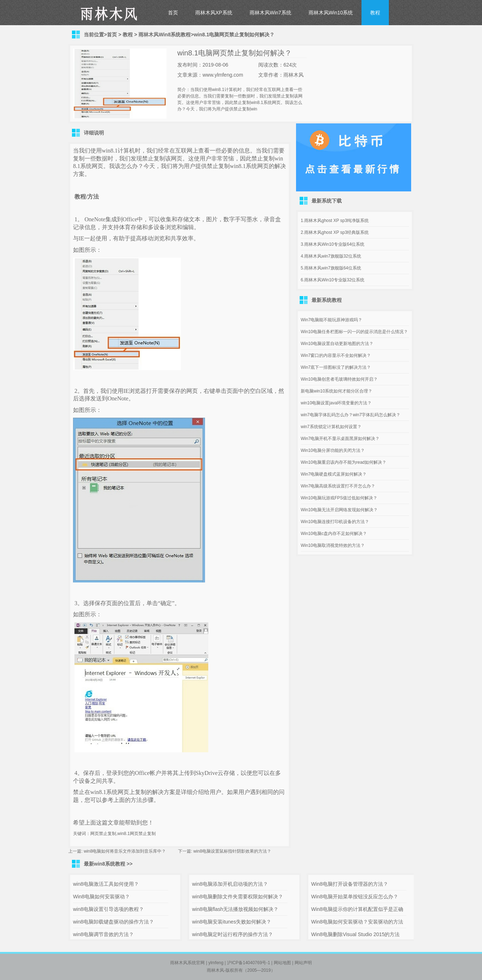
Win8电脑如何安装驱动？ (101, 897)
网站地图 (282, 963)
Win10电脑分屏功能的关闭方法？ (333, 450)
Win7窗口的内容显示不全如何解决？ (336, 355)
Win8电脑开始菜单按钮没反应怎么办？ (355, 897)
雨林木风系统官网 (187, 963)
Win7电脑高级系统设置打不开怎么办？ (338, 486)
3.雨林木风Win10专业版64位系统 (333, 244)
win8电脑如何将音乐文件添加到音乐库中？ (125, 851)
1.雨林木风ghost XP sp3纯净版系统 (335, 221)
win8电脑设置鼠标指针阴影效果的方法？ (232, 851)
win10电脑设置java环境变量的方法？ (336, 403)
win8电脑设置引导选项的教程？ (108, 909)
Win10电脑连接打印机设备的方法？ (335, 522)
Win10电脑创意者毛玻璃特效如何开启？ (339, 379)
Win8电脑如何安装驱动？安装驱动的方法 (357, 922)
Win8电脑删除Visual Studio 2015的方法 (355, 934)
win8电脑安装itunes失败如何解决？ (232, 922)
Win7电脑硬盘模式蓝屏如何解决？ (334, 474)
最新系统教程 (327, 300)
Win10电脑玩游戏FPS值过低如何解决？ (339, 498)
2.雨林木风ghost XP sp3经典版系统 (335, 232)
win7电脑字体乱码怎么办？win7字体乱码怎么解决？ (351, 415)
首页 (173, 13)
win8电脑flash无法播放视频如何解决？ (235, 909)
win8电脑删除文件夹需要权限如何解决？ (238, 897)
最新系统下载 (327, 201)
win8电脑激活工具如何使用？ (106, 884)
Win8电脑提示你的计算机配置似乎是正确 (357, 909)
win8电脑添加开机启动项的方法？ (230, 884)
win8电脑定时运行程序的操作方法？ (233, 934)
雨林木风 (215, 970)
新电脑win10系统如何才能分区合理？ (337, 391)
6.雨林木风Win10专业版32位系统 (333, 280)
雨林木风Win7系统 (270, 13)
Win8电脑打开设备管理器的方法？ (350, 884)
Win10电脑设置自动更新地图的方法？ (337, 344)
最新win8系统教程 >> (108, 864)
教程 (375, 13)
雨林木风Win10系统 (331, 13)
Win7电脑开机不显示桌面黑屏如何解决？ (340, 439)
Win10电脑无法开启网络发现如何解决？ (339, 510)
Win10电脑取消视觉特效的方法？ (333, 545)
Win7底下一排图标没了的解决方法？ (336, 367)
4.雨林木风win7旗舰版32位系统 (331, 256)
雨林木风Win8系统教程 (165, 35)
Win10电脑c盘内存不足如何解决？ (334, 534)
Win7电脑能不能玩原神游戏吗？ (331, 320)
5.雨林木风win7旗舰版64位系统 (331, 268)
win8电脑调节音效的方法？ (103, 934)
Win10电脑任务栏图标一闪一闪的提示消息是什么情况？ (354, 332)
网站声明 (303, 963)
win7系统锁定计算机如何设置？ (331, 427)
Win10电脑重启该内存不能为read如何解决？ (344, 462)
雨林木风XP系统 (214, 13)
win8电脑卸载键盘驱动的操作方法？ (113, 922)
